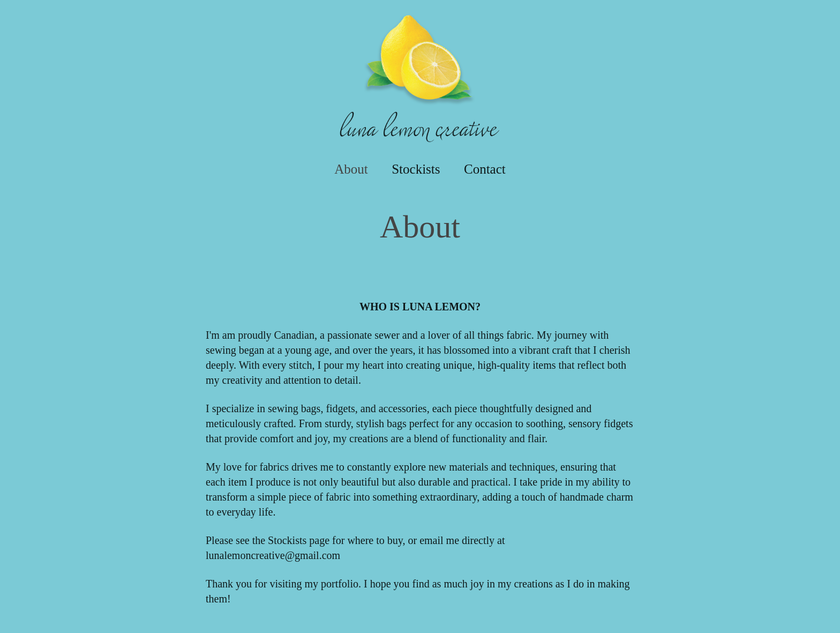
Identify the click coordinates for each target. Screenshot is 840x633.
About (351, 169)
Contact (485, 169)
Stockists (416, 169)
